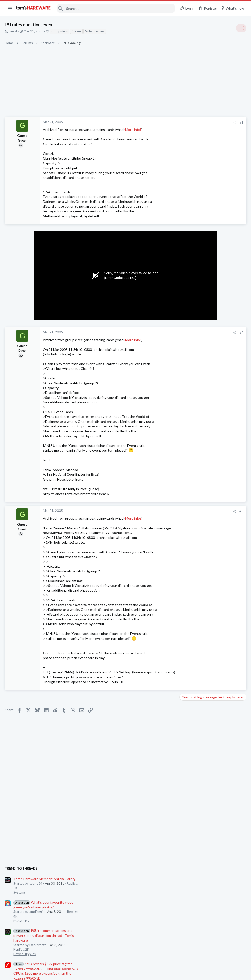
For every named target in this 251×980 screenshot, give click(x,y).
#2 (163, 333)
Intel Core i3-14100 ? (205, 531)
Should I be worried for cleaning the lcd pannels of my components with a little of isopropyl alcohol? (213, 471)
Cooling (187, 641)
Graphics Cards (192, 569)
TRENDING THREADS (189, 266)
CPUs (185, 541)
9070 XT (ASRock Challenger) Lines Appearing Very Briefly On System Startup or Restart (212, 555)
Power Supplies (192, 352)
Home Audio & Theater (198, 593)
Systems (187, 290)
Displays (188, 489)
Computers (60, 31)
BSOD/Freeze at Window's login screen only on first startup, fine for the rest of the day (213, 656)
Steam (77, 31)
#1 (163, 122)
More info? (134, 129)
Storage (187, 521)
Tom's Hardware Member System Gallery (212, 277)
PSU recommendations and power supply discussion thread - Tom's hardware (212, 333)
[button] (10, 8)
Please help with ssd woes (209, 512)
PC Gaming (189, 318)
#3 (163, 511)
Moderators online (190, 682)
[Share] (156, 123)
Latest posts (184, 502)
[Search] (116, 8)
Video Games (95, 31)
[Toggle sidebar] (241, 28)
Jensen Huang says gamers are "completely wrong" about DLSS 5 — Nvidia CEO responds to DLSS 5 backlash (214, 438)
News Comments (194, 390)
